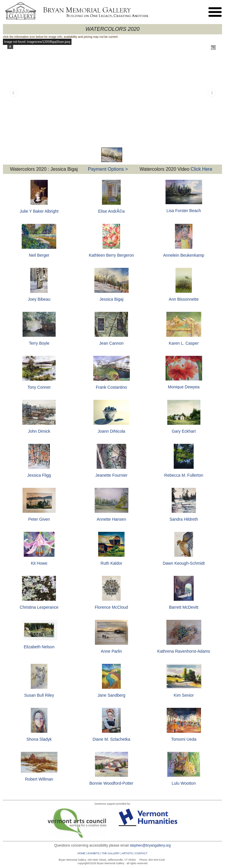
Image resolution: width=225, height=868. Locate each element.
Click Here (201, 169)
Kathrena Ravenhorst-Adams (184, 651)
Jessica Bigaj (111, 299)
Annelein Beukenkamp (184, 255)
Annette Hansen (111, 519)
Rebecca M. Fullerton (184, 475)
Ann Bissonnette (184, 299)
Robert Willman (39, 779)
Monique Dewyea (184, 387)
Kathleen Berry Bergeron (111, 255)
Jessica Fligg (39, 475)
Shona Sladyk (39, 739)
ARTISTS (127, 853)
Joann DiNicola (111, 431)
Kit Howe (39, 563)
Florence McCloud (111, 607)
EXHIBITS (94, 853)
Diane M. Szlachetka (111, 739)
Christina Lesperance (39, 607)
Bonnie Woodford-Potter (111, 783)
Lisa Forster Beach (184, 211)
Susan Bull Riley (39, 695)
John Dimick (39, 431)
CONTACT (141, 853)
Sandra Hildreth (184, 519)
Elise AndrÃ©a (111, 211)
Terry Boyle (39, 343)
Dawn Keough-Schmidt (184, 563)
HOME (81, 853)
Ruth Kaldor (111, 563)
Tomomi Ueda (184, 739)
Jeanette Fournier (111, 475)
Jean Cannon (111, 343)
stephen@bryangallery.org (150, 845)
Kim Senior (184, 695)
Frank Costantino (111, 387)
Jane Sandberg (111, 695)
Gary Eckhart (184, 431)
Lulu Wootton (184, 783)
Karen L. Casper (184, 343)
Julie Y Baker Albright (39, 211)
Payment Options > (108, 169)
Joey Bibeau (39, 299)
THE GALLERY (111, 853)
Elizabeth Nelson (39, 647)
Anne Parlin (111, 651)
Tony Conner (39, 387)
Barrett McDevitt (184, 607)
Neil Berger (39, 255)
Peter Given (39, 519)
